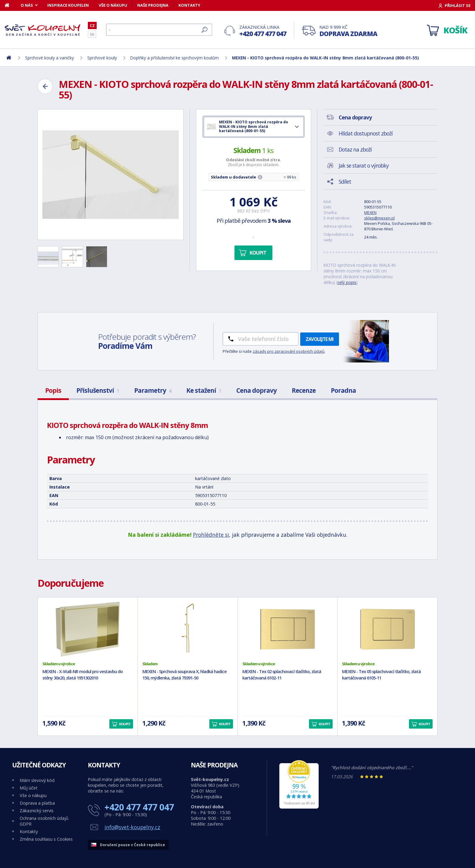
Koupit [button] (125, 724)
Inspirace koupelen (68, 5)
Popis (53, 390)
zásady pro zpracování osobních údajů (289, 351)
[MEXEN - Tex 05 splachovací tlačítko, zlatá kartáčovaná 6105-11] (387, 629)
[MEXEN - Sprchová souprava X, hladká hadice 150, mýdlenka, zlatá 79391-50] (188, 629)
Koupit (258, 253)
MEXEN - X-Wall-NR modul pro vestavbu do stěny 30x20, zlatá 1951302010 (83, 675)
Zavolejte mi (320, 339)
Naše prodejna (153, 5)
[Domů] (10, 5)
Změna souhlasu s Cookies (46, 839)
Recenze (304, 390)
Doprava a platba (37, 803)
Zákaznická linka (263, 31)
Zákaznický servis (37, 811)
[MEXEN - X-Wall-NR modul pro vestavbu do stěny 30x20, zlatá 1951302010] (88, 629)
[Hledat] (159, 30)
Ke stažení (204, 390)
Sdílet (345, 182)
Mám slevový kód (37, 780)
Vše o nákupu (113, 5)
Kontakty (189, 5)
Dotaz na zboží (355, 149)
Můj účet (29, 788)
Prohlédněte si (211, 535)
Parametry (153, 390)
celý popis (347, 282)
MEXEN (370, 212)
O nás (27, 5)
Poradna (343, 390)
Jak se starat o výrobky (364, 165)
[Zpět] (45, 86)
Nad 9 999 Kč (348, 31)
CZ (92, 25)
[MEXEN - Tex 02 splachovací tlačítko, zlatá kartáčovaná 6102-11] (288, 629)
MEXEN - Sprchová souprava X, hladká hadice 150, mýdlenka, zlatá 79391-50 (184, 675)
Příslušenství (98, 390)
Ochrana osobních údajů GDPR (44, 821)
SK (92, 34)
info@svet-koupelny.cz (132, 827)
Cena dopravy (256, 390)
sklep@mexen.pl (379, 218)
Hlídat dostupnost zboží (366, 133)
